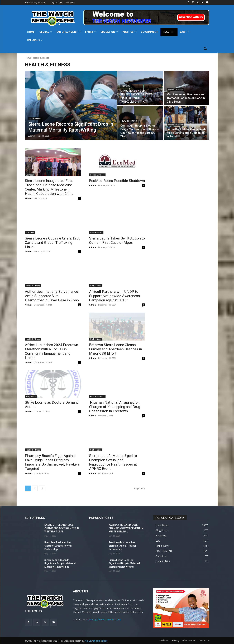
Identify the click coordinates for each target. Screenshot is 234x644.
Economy (126, 86)
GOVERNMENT (35, 119)
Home (28, 58)
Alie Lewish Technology (96, 641)
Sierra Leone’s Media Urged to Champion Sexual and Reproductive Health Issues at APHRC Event (113, 462)
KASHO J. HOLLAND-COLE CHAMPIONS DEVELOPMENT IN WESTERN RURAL (62, 528)
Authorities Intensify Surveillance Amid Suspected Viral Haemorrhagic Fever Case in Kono (52, 296)
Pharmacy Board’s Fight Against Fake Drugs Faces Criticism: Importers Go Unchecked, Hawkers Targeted (52, 462)
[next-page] (42, 488)
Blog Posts (31, 397)
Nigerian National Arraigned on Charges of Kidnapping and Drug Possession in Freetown (115, 407)
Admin (28, 198)
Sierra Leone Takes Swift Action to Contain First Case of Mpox (117, 240)
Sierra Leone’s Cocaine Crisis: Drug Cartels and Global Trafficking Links (53, 243)
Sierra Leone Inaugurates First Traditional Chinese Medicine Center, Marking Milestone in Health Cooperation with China (49, 187)
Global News (96, 286)
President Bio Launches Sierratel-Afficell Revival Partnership (58, 546)
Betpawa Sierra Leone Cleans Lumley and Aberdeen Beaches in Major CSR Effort (116, 349)
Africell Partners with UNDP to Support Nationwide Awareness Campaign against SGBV (114, 296)
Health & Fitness (175, 90)
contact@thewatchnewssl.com (103, 619)
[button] (205, 48)
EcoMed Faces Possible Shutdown (117, 181)
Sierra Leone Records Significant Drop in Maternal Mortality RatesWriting (60, 563)
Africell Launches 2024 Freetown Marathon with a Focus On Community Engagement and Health (51, 351)
